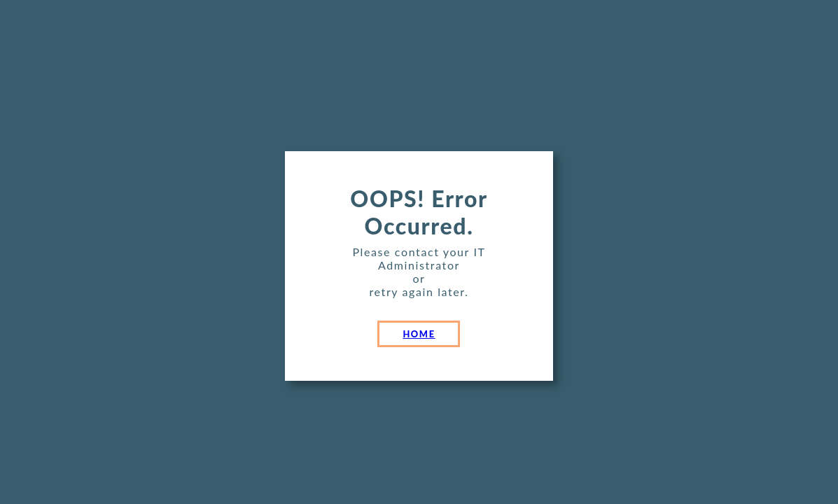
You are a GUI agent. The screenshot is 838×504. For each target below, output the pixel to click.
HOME (419, 334)
